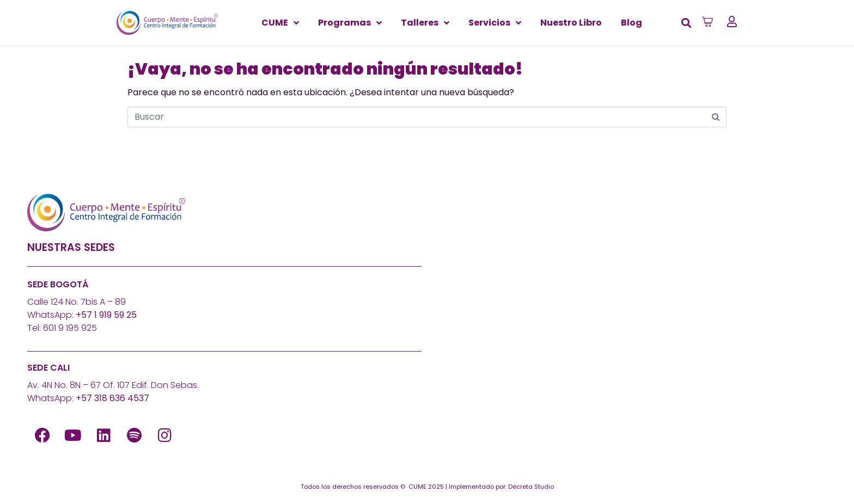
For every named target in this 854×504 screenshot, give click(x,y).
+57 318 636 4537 (112, 398)
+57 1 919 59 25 (106, 315)
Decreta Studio (531, 487)
